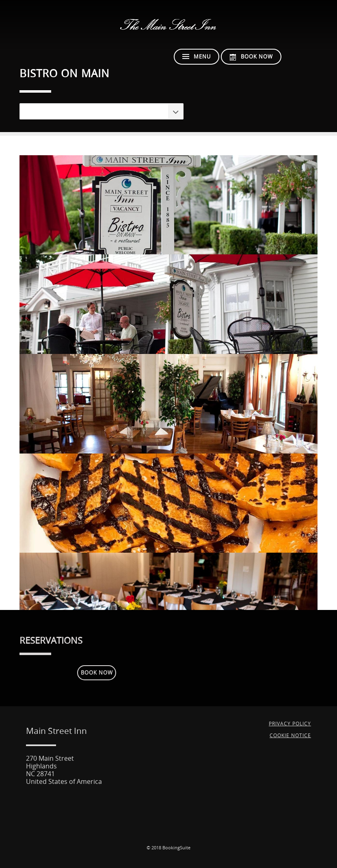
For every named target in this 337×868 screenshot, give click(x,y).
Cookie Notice (290, 736)
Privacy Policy (290, 724)
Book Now (97, 673)
